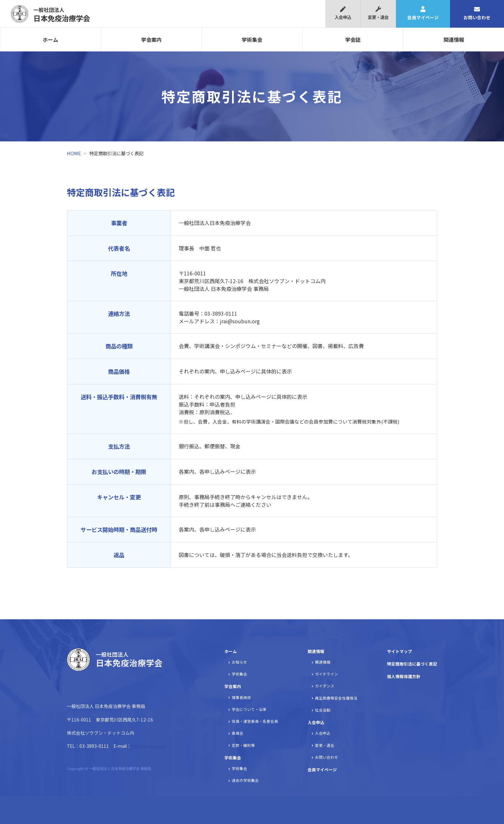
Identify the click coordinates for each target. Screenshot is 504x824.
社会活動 (323, 710)
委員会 (238, 733)
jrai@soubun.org (148, 746)
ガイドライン (327, 674)
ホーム (50, 40)
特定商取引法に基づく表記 (412, 664)
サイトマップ (400, 651)
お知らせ (239, 662)
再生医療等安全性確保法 (336, 698)
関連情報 (454, 40)
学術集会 (252, 40)
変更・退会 (378, 13)
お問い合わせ (477, 13)
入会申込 (343, 13)
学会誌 (353, 40)
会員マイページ (423, 13)
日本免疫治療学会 (62, 14)
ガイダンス (325, 686)
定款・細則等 (243, 745)
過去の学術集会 (245, 780)
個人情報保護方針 (404, 676)
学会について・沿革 (249, 709)
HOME (74, 153)
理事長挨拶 (241, 697)
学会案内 (151, 40)
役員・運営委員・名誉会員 (255, 721)
